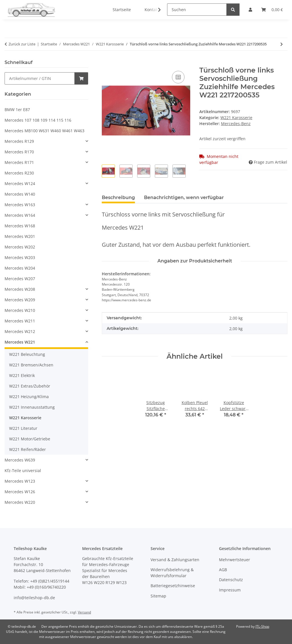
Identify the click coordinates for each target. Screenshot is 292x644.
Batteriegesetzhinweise (173, 586)
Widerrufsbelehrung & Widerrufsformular (172, 573)
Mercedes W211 (20, 321)
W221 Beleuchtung (27, 354)
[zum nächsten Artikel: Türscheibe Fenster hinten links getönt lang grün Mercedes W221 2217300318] (282, 44)
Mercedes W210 (20, 310)
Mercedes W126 (20, 492)
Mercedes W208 (20, 289)
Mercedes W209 (20, 300)
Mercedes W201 (20, 236)
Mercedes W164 (20, 215)
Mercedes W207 (20, 279)
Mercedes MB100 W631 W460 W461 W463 (44, 131)
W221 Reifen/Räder (28, 449)
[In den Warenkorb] (106, 63)
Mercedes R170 (19, 152)
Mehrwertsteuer (235, 560)
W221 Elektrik (22, 375)
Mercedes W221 (20, 342)
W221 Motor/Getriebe (30, 439)
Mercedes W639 (20, 460)
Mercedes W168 (20, 226)
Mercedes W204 (20, 268)
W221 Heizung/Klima (29, 397)
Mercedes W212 (20, 331)
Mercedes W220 (20, 502)
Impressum (230, 590)
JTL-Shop (262, 626)
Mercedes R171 (19, 162)
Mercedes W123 (20, 481)
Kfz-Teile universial (23, 471)
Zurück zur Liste (22, 44)
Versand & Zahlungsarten (175, 560)
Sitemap (158, 596)
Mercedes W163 (20, 205)
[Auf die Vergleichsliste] (178, 77)
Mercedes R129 (19, 141)
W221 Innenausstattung (32, 407)
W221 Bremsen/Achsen (31, 365)
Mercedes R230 (19, 173)
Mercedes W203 (20, 257)
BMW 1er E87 (17, 110)
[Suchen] (197, 10)
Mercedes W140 (20, 194)
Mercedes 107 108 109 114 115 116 (38, 120)
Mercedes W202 (20, 247)
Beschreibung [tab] (118, 197)
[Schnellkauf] (40, 78)
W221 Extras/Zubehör (30, 386)
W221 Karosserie (236, 118)
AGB (223, 570)
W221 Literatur (23, 428)
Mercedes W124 (20, 183)
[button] (156, 10)
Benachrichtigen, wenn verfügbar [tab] (184, 197)
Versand (84, 612)
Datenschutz (231, 580)
